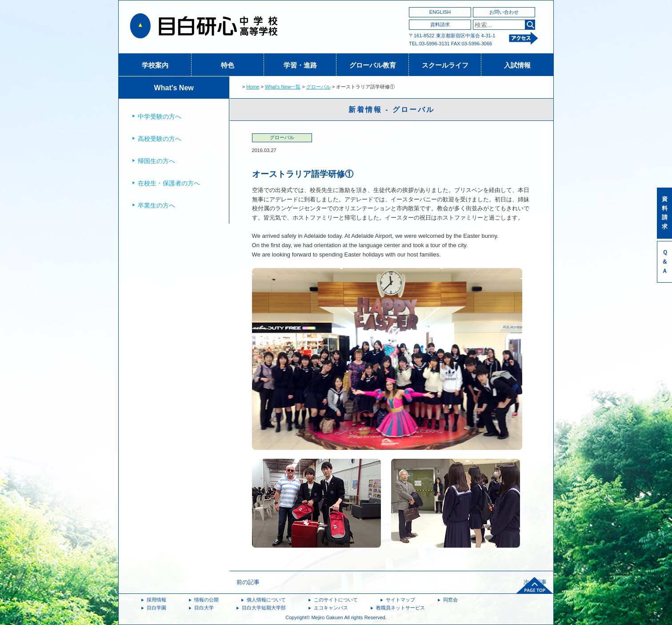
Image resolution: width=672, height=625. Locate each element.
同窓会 (450, 600)
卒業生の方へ (156, 205)
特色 (228, 65)
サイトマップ (400, 600)
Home (253, 87)
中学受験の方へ (160, 116)
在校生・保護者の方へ (169, 183)
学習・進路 (300, 65)
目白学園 (156, 608)
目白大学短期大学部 (264, 608)
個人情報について (266, 600)
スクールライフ (445, 65)
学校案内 (155, 65)
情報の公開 (206, 600)
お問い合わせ (504, 12)
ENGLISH (440, 12)
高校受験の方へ (160, 139)
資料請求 (440, 24)
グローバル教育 (373, 65)
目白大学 (204, 608)
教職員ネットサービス (400, 608)
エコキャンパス (331, 608)
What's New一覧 (283, 87)
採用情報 (156, 600)
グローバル (318, 87)
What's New (174, 88)
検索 (530, 25)
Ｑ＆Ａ (665, 262)
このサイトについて (336, 600)
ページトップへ (535, 585)
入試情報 (517, 65)
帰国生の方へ (156, 161)
